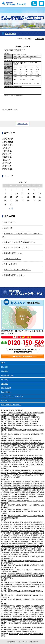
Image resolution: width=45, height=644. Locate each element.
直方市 (41, 615)
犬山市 (7, 546)
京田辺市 (7, 567)
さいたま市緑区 (13, 475)
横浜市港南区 (14, 484)
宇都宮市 (11, 434)
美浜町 (34, 544)
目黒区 (3, 460)
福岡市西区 (37, 606)
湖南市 (6, 559)
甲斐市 (15, 512)
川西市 (7, 587)
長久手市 (8, 542)
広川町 (36, 621)
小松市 (19, 509)
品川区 (7, 460)
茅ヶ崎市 (26, 494)
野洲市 (29, 557)
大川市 (37, 617)
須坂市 (19, 516)
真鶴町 (20, 499)
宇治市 (35, 565)
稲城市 (12, 464)
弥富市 (25, 548)
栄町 (19, 449)
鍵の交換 (5, 367)
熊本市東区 (36, 627)
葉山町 (11, 496)
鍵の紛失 (5, 384)
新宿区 (12, 458)
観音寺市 (11, 595)
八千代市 (19, 447)
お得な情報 (7, 142)
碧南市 (36, 539)
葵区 (31, 552)
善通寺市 (22, 595)
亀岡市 (19, 565)
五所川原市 (16, 417)
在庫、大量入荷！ (11, 264)
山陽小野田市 (22, 591)
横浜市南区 (22, 488)
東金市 (19, 445)
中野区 (36, 458)
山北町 (6, 499)
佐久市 (40, 516)
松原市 (14, 576)
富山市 (6, 507)
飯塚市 (17, 612)
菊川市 (17, 554)
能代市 (15, 421)
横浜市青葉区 (23, 481)
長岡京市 (30, 565)
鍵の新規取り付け (8, 375)
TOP (3, 363)
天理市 (27, 561)
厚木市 (34, 492)
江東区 (33, 456)
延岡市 (10, 632)
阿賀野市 (5, 503)
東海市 (18, 542)
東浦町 (19, 544)
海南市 (5, 572)
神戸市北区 (14, 582)
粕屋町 (25, 619)
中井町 (34, 496)
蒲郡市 (7, 539)
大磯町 (25, 496)
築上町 (41, 621)
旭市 (19, 451)
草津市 (40, 557)
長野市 (15, 516)
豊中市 (41, 574)
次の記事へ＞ (23, 124)
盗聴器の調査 (6, 388)
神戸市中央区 (30, 582)
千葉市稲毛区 (7, 443)
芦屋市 (26, 587)
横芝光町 (38, 449)
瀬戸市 (14, 542)
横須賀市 (8, 492)
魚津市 (24, 505)
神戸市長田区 (5, 584)
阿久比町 (24, 544)
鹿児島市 (26, 634)
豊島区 (7, 458)
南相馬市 (20, 426)
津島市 (15, 548)
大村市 (21, 623)
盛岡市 (15, 419)
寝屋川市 (15, 574)
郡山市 (39, 426)
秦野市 (31, 494)
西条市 (29, 600)
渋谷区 (41, 458)
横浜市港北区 (23, 484)
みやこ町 (30, 621)
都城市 (29, 632)
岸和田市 (35, 576)
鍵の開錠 (5, 371)
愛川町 (15, 496)
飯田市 (15, 518)
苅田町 (34, 619)
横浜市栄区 (31, 484)
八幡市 (40, 565)
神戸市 (7, 582)
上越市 (15, 501)
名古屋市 (3, 522)
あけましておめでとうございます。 (17, 248)
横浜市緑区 (15, 488)
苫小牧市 (40, 413)
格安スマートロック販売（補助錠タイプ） (20, 242)
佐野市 (33, 434)
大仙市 (24, 421)
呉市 (9, 589)
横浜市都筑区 (14, 486)
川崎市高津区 (17, 490)
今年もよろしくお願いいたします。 (17, 270)
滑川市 (19, 505)
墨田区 (22, 456)
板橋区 (3, 458)
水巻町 (6, 621)
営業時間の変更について (13, 253)
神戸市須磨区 (14, 584)
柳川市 (11, 615)
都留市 (5, 514)
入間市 (14, 471)
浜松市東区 (37, 550)
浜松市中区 (9, 552)
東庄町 (24, 451)
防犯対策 (6, 169)
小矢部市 (34, 505)
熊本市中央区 (27, 627)
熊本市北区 (11, 627)
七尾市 (10, 509)
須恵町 (15, 621)
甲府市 (19, 512)
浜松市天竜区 (12, 550)
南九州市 (40, 634)
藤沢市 (20, 494)
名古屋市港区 (5, 531)
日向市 (15, 632)
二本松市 (26, 426)
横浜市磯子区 (32, 481)
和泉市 (40, 576)
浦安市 (24, 447)
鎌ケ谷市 (39, 447)
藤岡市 (30, 439)
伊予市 (10, 600)
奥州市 (34, 419)
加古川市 (36, 587)
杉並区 (17, 460)
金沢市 (15, 509)
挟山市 (23, 471)
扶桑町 (11, 548)
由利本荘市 (35, 421)
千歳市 (35, 413)
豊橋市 (17, 539)
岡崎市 (26, 537)
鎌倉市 (14, 492)
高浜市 (31, 539)
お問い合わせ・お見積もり (11, 405)
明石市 (42, 587)
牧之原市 (12, 554)
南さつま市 (33, 634)
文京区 (41, 456)
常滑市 (37, 542)
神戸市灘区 (21, 582)
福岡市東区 (4, 606)
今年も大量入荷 (10, 223)
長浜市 (10, 557)
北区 (36, 456)
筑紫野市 (33, 612)
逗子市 (18, 492)
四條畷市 (26, 574)
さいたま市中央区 (24, 475)
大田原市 (17, 434)
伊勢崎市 (25, 439)
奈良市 (10, 561)
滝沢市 (10, 419)
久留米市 (11, 612)
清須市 (33, 546)
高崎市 (10, 439)
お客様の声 (40, 39)
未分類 (5, 154)
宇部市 (28, 591)
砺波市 (40, 505)
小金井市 (24, 462)
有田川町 (15, 572)
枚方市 (10, 574)
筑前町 (11, 621)
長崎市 (40, 623)
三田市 (3, 587)
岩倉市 (28, 546)
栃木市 (5, 436)
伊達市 (3, 415)
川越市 (28, 471)
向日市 (24, 565)
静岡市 (23, 552)
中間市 (22, 617)
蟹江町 (39, 548)
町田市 (22, 464)
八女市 (26, 615)
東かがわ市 (6, 597)
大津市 (19, 557)
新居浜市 (34, 600)
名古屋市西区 (11, 527)
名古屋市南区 (10, 537)
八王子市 (21, 466)
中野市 (10, 516)
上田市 (29, 516)
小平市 (35, 462)
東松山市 (3, 471)
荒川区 (12, 456)
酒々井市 (3, 447)
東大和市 (27, 464)
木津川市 (13, 567)
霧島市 (16, 634)
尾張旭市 (22, 546)
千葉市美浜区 (16, 443)
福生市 (15, 466)
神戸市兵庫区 (39, 582)
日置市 (21, 634)
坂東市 (24, 430)
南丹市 (15, 565)
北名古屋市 (39, 546)
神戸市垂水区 (23, 584)
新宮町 (25, 621)
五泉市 (24, 501)
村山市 (10, 423)
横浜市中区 (31, 486)
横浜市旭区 (15, 481)
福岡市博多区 (20, 606)
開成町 (11, 499)
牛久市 (29, 430)
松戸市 (5, 445)
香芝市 (32, 561)
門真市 (11, 578)
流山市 (9, 445)
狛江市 (28, 460)
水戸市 (15, 430)
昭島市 (6, 466)
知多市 (28, 542)
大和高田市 (38, 561)
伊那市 (11, 518)
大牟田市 (22, 612)
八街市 (24, 445)
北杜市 (10, 512)
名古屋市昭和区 (36, 522)
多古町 (6, 451)
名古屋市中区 (17, 522)
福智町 (20, 621)
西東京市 (5, 462)
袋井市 (26, 554)
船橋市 (10, 441)
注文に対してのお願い (12, 259)
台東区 (17, 456)
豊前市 (9, 619)
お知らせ (6, 145)
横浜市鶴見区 (23, 486)
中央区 (23, 458)
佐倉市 (26, 441)
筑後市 (17, 617)
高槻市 (21, 574)
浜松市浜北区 (29, 550)
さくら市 (23, 434)
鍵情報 (5, 166)
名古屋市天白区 (37, 533)
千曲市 (24, 516)
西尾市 (3, 539)
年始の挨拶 (8, 228)
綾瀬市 (11, 494)
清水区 (27, 552)
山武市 (33, 449)
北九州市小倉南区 (33, 608)
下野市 (9, 436)
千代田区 (18, 458)
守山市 (24, 557)
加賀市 (24, 509)
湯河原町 (26, 499)
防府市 (33, 591)
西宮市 (17, 587)
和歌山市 (35, 569)
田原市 (5, 544)
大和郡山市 (21, 561)
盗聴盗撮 (6, 157)
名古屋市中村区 (7, 529)
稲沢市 (17, 546)
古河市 (19, 430)
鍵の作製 (5, 380)
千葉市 (28, 445)
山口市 (10, 591)
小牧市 (12, 546)
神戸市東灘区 (40, 584)
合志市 (11, 630)
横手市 (29, 421)
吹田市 (32, 574)
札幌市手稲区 (31, 415)
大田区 (12, 460)
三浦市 (23, 492)
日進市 (3, 542)
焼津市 (6, 554)
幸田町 (14, 544)
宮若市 (5, 619)
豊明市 (26, 539)
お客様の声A (11, 34)
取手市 (34, 430)
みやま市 (32, 617)
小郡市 (31, 615)
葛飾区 (7, 456)
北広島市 (20, 413)
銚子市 (28, 451)
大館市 (10, 421)
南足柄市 (5, 496)
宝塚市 (12, 587)
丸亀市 (27, 595)
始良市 (11, 634)
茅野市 (6, 518)
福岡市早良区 (29, 606)
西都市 (19, 632)
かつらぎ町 (18, 569)
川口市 (9, 471)
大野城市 (5, 615)
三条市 (40, 501)
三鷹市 (37, 460)
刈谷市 (22, 539)
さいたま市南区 (15, 477)
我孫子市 (10, 449)
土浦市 (10, 430)
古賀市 (36, 615)
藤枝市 (40, 552)
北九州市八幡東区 (35, 610)
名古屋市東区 (14, 535)
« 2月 (11, 208)
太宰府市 (16, 615)
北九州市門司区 (13, 610)
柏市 (5, 449)
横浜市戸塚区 (5, 486)
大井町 (39, 496)
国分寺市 (41, 462)
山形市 (30, 423)
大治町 (34, 548)
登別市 (12, 415)
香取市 (15, 451)
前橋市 (15, 439)
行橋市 (22, 615)
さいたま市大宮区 (35, 473)
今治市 (24, 600)
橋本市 (11, 569)
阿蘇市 (6, 630)
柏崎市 (19, 501)
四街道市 (31, 441)
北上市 (29, 419)
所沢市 (18, 471)
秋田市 (19, 421)
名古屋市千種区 (30, 527)
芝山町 (28, 449)
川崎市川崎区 (35, 488)
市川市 (15, 441)
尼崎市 (31, 587)
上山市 (35, 423)
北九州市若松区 (24, 610)
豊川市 (12, 539)
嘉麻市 (26, 617)
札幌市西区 (23, 415)
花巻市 (24, 419)
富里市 (9, 447)
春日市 (27, 612)
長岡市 (10, 501)
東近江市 (34, 557)
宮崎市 (24, 632)
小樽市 (26, 413)
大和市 (39, 492)
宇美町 (30, 619)
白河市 (7, 428)
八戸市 (38, 417)
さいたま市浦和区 (36, 475)
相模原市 (29, 492)
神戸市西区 (31, 584)
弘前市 (27, 417)
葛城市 (6, 563)
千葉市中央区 (34, 443)
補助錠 (5, 160)
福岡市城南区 (11, 608)
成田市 (24, 449)
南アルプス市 (26, 512)
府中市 (7, 464)
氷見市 (10, 505)
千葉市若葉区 (25, 443)
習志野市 (20, 441)
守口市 (6, 578)
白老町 (7, 415)
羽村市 (11, 466)
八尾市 (9, 576)
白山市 (29, 509)
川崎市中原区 (8, 490)
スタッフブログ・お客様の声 (12, 396)
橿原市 (11, 563)
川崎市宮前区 (26, 490)
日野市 (37, 464)
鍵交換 (5, 163)
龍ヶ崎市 (39, 430)
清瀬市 (11, 462)
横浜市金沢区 (5, 484)
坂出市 (32, 595)
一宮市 (39, 544)
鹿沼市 (28, 434)
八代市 (30, 630)
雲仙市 (30, 623)
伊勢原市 (36, 494)
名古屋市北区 (19, 533)
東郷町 (9, 544)
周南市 (38, 591)
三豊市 (16, 595)
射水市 (29, 505)
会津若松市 (33, 426)
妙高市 (35, 501)
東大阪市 (3, 576)
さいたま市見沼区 (12, 473)
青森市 (22, 417)
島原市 (35, 623)
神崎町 (11, 451)
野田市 (14, 445)
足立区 (3, 456)
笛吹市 (33, 512)
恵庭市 (30, 413)
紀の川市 (24, 569)
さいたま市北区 (24, 473)
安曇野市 (34, 516)
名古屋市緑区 (10, 533)
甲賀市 (11, 559)
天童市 (26, 423)
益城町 (15, 630)
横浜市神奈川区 (6, 481)
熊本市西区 (19, 627)
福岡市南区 (12, 606)
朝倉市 (3, 617)
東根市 (21, 423)
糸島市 (38, 612)
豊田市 (41, 539)
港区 (27, 458)
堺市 (30, 576)
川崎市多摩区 (35, 490)
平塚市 (15, 494)
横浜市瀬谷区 (40, 484)
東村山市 (30, 462)
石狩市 (15, 413)
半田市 (33, 542)
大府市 (23, 542)
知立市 (30, 537)
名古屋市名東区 (28, 529)
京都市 (10, 565)
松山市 (19, 600)
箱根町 (15, 499)
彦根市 (15, 557)
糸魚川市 (30, 501)
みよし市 (40, 537)
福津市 (7, 617)
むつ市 (10, 417)
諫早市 (26, 623)
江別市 (10, 413)
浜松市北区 (20, 550)
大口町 (6, 548)
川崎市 (28, 488)
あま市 (30, 548)
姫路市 (3, 582)
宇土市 (20, 630)
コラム (5, 148)
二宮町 (30, 496)
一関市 (38, 419)
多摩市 (17, 464)
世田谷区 (22, 460)
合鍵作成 (6, 151)
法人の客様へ (6, 392)
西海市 (16, 623)
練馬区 (31, 458)
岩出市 (30, 569)
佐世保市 (11, 623)
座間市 (6, 494)
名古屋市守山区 (24, 531)
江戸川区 (27, 456)
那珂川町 (15, 619)
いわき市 (13, 428)
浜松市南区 (17, 552)
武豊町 (30, 544)
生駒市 (15, 561)
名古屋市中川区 (13, 524)
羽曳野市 (19, 576)
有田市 (9, 572)
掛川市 (22, 554)
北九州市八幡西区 (22, 608)
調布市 (33, 460)
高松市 (36, 595)
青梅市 (26, 466)
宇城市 (25, 630)
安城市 (35, 537)
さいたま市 (34, 471)
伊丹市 (22, 587)
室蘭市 (17, 415)
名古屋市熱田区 (34, 524)
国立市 (3, 464)
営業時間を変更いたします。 (15, 275)
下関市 (15, 591)
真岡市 (38, 434)
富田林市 (25, 576)
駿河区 (35, 552)
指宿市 (3, 636)
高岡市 (15, 505)
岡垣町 (39, 619)
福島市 (15, 426)
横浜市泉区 (40, 481)
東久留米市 (17, 462)
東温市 (15, 600)
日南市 (34, 632)
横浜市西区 (39, 486)
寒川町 (20, 496)
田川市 (12, 617)
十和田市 (32, 417)
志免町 (20, 619)
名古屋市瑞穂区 (33, 535)
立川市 (33, 464)
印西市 (15, 449)
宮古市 (19, 419)
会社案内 (5, 400)
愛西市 (20, 548)
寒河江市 (15, 423)
